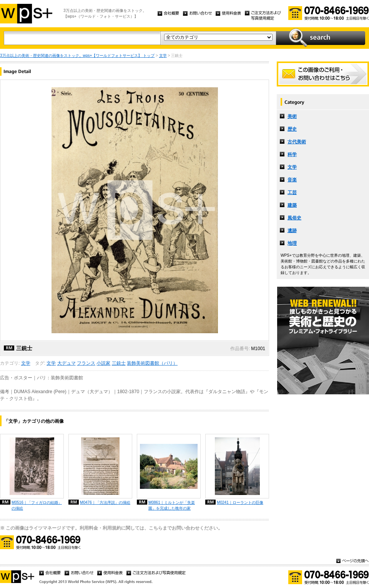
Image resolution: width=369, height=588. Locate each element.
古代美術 (297, 142)
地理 (292, 243)
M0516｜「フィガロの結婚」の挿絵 (37, 505)
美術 (292, 116)
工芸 (292, 193)
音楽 (292, 180)
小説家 (103, 363)
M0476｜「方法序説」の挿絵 (105, 502)
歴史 (292, 129)
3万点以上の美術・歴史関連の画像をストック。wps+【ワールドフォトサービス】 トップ (77, 56)
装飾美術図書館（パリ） (152, 363)
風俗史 (294, 218)
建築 (292, 205)
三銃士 (119, 363)
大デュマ (66, 363)
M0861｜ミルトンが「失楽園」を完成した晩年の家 (172, 505)
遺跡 (292, 231)
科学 (292, 154)
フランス (86, 363)
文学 (163, 56)
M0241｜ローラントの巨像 (240, 502)
